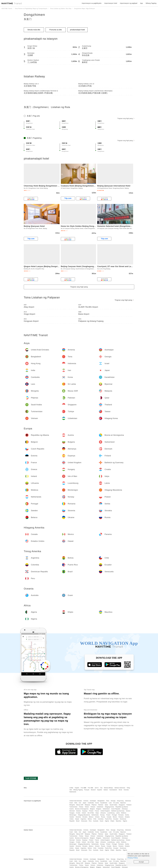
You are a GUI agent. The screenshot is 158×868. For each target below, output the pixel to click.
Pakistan (101, 805)
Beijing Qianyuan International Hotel (114, 186)
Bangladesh (101, 801)
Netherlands (95, 815)
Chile (95, 819)
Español (100, 790)
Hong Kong (120, 801)
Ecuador (116, 819)
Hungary (72, 813)
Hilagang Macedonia (84, 815)
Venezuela (84, 821)
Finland (91, 811)
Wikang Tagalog (78, 790)
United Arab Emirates (76, 801)
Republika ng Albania (122, 807)
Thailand (129, 805)
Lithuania (103, 813)
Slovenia (78, 817)
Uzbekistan (100, 807)
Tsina (108, 801)
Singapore (122, 805)
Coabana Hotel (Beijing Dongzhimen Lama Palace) (84, 186)
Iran (80, 803)
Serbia (127, 815)
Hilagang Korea (109, 807)
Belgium (92, 809)
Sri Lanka (116, 803)
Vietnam (93, 807)
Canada (109, 817)
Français (87, 790)
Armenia (86, 801)
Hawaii (77, 819)
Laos (110, 803)
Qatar (106, 805)
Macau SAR (80, 805)
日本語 (71, 788)
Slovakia (85, 817)
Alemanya (125, 809)
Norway (102, 815)
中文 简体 (90, 788)
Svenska (126, 790)
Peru (90, 821)
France (97, 811)
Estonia (78, 811)
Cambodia (91, 803)
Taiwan (87, 807)
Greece (128, 811)
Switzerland (106, 809)
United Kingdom (105, 811)
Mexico (115, 817)
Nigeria (125, 821)
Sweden (72, 817)
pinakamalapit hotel (77, 30)
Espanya (85, 811)
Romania (121, 815)
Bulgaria (99, 809)
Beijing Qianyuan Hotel (34, 226)
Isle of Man (91, 813)
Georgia (113, 801)
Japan (84, 803)
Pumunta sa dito (56, 30)
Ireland (84, 813)
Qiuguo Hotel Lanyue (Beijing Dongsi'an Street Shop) (48, 266)
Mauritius (119, 821)
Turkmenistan (73, 807)
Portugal (114, 815)
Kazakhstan (104, 803)
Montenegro (73, 815)
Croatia (78, 813)
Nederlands (73, 792)
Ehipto (112, 821)
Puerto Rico (108, 819)
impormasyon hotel (111, 3)
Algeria (107, 821)
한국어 (97, 788)
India (76, 803)
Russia (103, 817)
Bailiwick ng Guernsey (118, 811)
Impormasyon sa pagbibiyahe (92, 3)
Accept (141, 862)
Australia (96, 821)
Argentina (83, 819)
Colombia (101, 819)
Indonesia (128, 801)
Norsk (120, 790)
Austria (71, 809)
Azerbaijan (93, 801)
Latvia (118, 813)
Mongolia (72, 805)
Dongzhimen (34, 15)
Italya (97, 813)
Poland (108, 815)
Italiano (106, 790)
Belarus (91, 817)
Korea (97, 803)
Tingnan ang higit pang (126, 118)
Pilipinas (94, 805)
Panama (121, 817)
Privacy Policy (133, 858)
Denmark (72, 811)
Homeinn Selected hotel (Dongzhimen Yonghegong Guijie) (124, 226)
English (77, 788)
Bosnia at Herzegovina (82, 809)
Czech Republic (116, 809)
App (141, 3)
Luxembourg (111, 813)
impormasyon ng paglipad (129, 3)
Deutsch (93, 790)
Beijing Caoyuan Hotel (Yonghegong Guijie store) (83, 266)
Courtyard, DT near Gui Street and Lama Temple (119, 266)
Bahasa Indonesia (120, 788)
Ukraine (97, 817)
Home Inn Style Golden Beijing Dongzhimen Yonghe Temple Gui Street (93, 226)
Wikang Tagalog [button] (151, 3)
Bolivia (90, 819)
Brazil (78, 821)
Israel (71, 803)
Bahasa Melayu (109, 788)
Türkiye (81, 807)
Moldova (124, 813)
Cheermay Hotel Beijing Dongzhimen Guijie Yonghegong (49, 186)
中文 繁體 (83, 788)
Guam (102, 821)
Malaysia (87, 805)
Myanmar (123, 803)
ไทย (101, 788)
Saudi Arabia (113, 805)
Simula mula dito (34, 30)
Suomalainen (113, 790)
